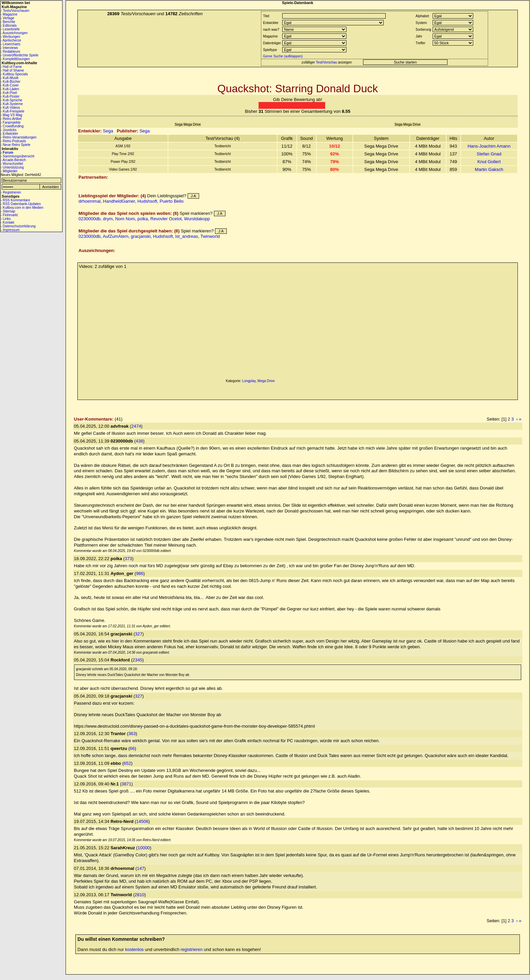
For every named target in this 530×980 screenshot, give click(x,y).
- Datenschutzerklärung (18, 226)
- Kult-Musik (10, 78)
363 (132, 734)
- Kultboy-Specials (14, 74)
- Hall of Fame (11, 67)
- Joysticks (9, 130)
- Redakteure (10, 52)
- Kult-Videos (10, 108)
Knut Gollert (489, 162)
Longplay (249, 381)
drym (108, 219)
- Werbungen (10, 37)
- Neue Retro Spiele (16, 145)
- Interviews (9, 48)
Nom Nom (125, 219)
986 (140, 573)
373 (128, 559)
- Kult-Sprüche (11, 100)
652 (127, 763)
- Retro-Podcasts (13, 141)
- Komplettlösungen (15, 59)
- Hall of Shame (12, 70)
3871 (127, 784)
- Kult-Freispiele (13, 111)
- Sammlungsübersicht (17, 156)
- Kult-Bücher (10, 82)
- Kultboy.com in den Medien (22, 208)
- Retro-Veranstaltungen (19, 137)
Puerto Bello (172, 201)
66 (132, 748)
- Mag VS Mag (11, 115)
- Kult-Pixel (9, 93)
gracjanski (141, 236)
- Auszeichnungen (14, 33)
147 (141, 868)
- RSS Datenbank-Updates (21, 204)
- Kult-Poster (10, 96)
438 (139, 441)
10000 (144, 848)
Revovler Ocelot (166, 219)
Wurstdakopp (197, 219)
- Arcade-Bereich (13, 160)
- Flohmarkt (9, 215)
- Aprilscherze (11, 40)
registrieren (191, 949)
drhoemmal (89, 201)
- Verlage (7, 18)
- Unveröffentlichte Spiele (20, 55)
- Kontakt (7, 222)
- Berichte (8, 22)
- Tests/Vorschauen (15, 11)
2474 (136, 426)
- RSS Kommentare (15, 200)
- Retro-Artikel (11, 119)
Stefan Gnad (489, 154)
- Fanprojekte (11, 122)
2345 (137, 660)
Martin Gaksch (489, 169)
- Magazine (9, 14)
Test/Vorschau (327, 62)
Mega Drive (266, 381)
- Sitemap (8, 211)
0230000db (89, 219)
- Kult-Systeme (12, 104)
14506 (142, 821)
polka (142, 219)
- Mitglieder (9, 171)
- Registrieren (11, 192)
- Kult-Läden (10, 89)
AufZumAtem (116, 236)
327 (139, 634)
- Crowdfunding (12, 126)
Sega (108, 131)
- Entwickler (9, 134)
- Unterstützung (12, 167)
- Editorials (9, 26)
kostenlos (134, 949)
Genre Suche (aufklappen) (282, 56)
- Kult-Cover (10, 85)
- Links (6, 219)
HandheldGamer (119, 201)
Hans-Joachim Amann (489, 146)
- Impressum (10, 230)
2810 (139, 895)
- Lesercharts (10, 44)
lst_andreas (187, 236)
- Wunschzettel (12, 164)
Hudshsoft (147, 201)
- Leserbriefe (10, 29)
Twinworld (210, 236)
